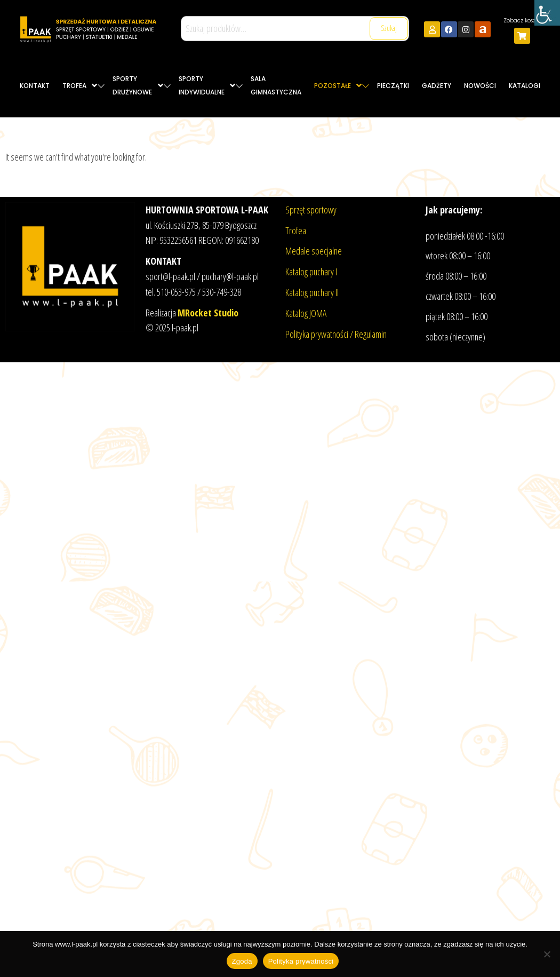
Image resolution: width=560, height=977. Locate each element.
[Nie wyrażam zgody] (547, 954)
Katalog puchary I (311, 272)
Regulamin (371, 334)
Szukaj (389, 28)
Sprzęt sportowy (311, 210)
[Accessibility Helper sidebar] (547, 13)
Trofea (296, 231)
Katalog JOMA (306, 313)
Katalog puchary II (312, 292)
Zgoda (242, 961)
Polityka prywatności (301, 961)
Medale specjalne (314, 251)
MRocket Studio (208, 313)
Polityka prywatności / (320, 334)
